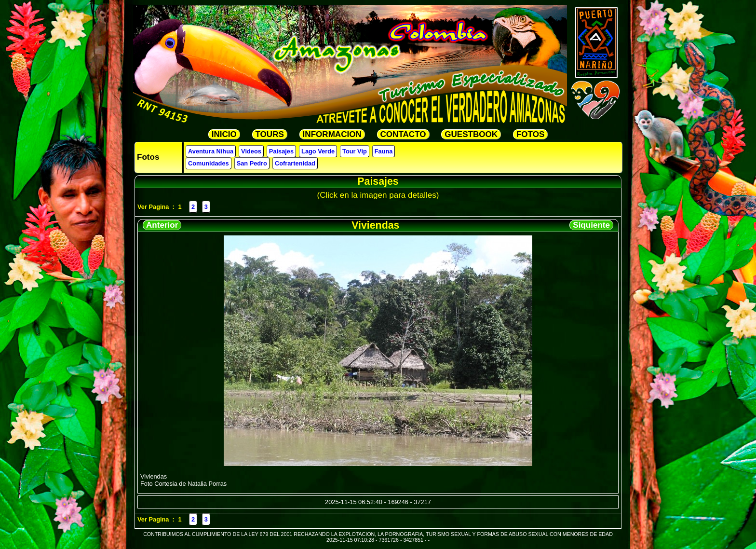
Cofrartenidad (295, 163)
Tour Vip (355, 151)
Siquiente (591, 225)
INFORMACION (332, 134)
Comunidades (209, 163)
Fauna (384, 151)
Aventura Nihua (211, 151)
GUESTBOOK (471, 134)
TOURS (270, 134)
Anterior (162, 225)
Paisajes (281, 151)
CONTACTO (403, 134)
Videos (251, 151)
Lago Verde (318, 151)
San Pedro (252, 163)
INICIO (224, 134)
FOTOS (530, 134)
